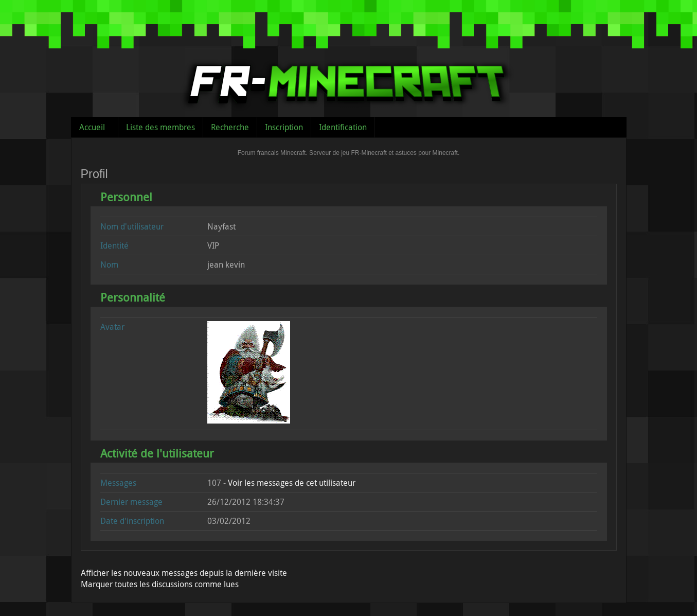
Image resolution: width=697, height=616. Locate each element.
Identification (343, 127)
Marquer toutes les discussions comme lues (160, 584)
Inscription (284, 127)
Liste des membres (160, 127)
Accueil (92, 127)
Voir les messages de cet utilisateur (292, 483)
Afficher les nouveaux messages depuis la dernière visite (184, 573)
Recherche (230, 127)
